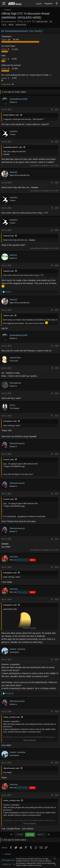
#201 (57, 109)
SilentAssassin (17, 443)
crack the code (42, 22)
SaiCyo (13, 255)
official (11, 25)
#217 (57, 659)
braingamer (15, 383)
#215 (57, 567)
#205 (57, 230)
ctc (51, 22)
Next (41, 835)
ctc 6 (4, 25)
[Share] (52, 110)
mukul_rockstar (18, 649)
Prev (19, 835)
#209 (57, 368)
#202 (57, 142)
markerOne (15, 358)
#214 (57, 539)
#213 (57, 494)
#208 (57, 346)
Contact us (6, 864)
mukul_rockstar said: (12, 717)
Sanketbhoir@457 (19, 99)
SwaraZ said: (9, 236)
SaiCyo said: (8, 315)
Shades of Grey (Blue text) (14, 860)
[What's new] (57, 3)
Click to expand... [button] (30, 628)
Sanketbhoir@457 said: (13, 147)
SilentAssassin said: (11, 768)
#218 (57, 712)
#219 (57, 763)
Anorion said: (9, 459)
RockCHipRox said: (11, 115)
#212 (57, 454)
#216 (57, 599)
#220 (57, 795)
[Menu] (4, 4)
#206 (57, 265)
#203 (57, 183)
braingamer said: (10, 421)
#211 (57, 416)
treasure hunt (21, 25)
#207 (57, 310)
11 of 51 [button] (30, 835)
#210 (57, 393)
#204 (57, 208)
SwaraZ (13, 172)
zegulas (14, 131)
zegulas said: (9, 271)
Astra (12, 405)
